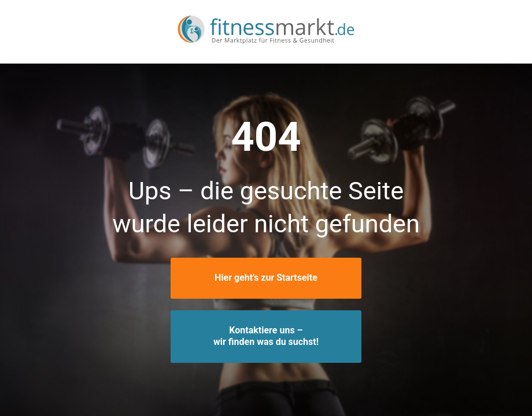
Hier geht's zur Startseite (266, 278)
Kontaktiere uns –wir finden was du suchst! (266, 336)
